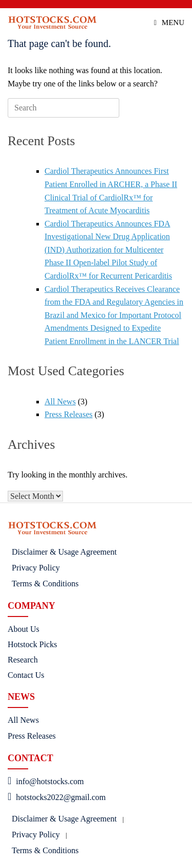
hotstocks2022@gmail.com (57, 797)
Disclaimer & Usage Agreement (64, 552)
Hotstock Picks (32, 644)
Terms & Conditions (45, 584)
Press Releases (69, 414)
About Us (24, 629)
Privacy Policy (36, 568)
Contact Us (26, 675)
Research (23, 660)
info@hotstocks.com (46, 781)
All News (60, 402)
